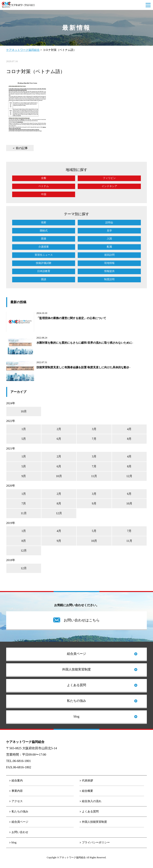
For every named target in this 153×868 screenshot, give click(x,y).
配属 (109, 247)
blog (76, 716)
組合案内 (17, 781)
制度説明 (109, 279)
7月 (94, 439)
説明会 (109, 222)
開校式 (44, 231)
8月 (129, 439)
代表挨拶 (87, 781)
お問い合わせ (20, 832)
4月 (129, 429)
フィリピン (109, 178)
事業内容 (17, 791)
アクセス (17, 801)
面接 (44, 239)
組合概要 (87, 791)
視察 (44, 222)
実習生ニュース (44, 255)
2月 (59, 429)
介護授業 (44, 247)
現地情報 (109, 263)
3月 (94, 429)
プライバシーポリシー (96, 842)
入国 (109, 239)
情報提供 (109, 271)
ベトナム (44, 186)
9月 (24, 476)
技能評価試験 (44, 263)
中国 (44, 194)
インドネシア (109, 186)
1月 (24, 429)
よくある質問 (76, 685)
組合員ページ (76, 654)
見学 (109, 231)
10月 (24, 411)
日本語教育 (44, 271)
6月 (59, 439)
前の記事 (22, 148)
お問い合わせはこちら (82, 620)
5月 (24, 439)
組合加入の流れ (92, 801)
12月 (129, 476)
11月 (94, 476)
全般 (44, 178)
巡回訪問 (109, 255)
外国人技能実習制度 (76, 669)
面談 (44, 279)
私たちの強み (76, 701)
